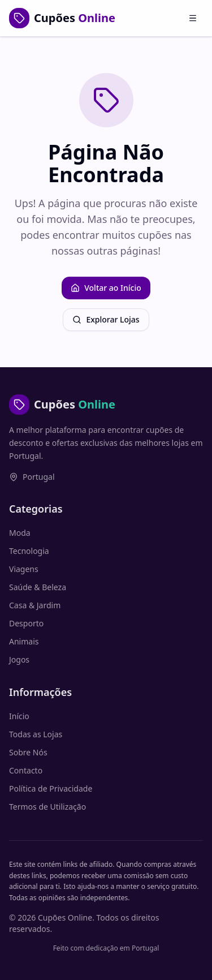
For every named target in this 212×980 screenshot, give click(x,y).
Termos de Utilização (47, 807)
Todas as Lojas (36, 734)
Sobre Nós (28, 752)
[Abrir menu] (193, 18)
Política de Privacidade (51, 788)
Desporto (26, 623)
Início (19, 716)
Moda (20, 533)
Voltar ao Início (106, 288)
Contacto (26, 770)
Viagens (24, 569)
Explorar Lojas (106, 319)
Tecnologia (29, 551)
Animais (24, 641)
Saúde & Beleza (38, 587)
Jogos (19, 659)
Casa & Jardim (35, 605)
